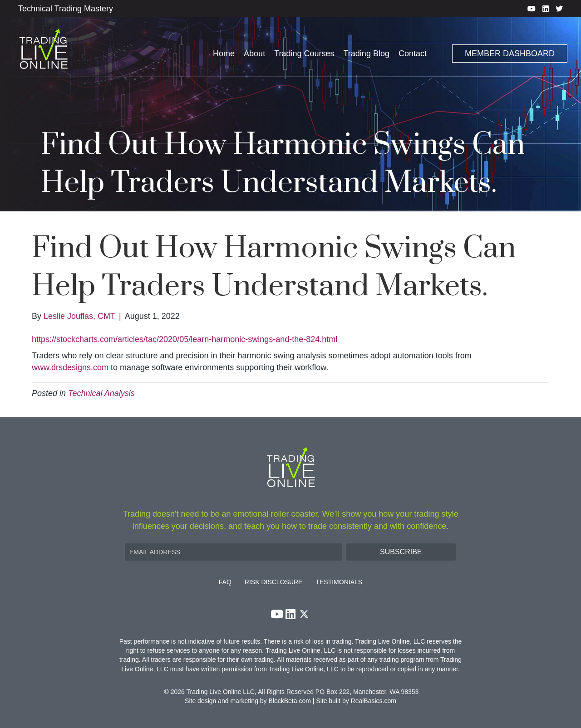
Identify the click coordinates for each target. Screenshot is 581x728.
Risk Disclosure (274, 582)
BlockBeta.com (290, 701)
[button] (401, 552)
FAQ (225, 582)
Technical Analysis (101, 393)
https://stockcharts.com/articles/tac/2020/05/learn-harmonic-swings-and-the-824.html (185, 339)
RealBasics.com (374, 701)
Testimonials (339, 582)
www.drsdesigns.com (70, 367)
